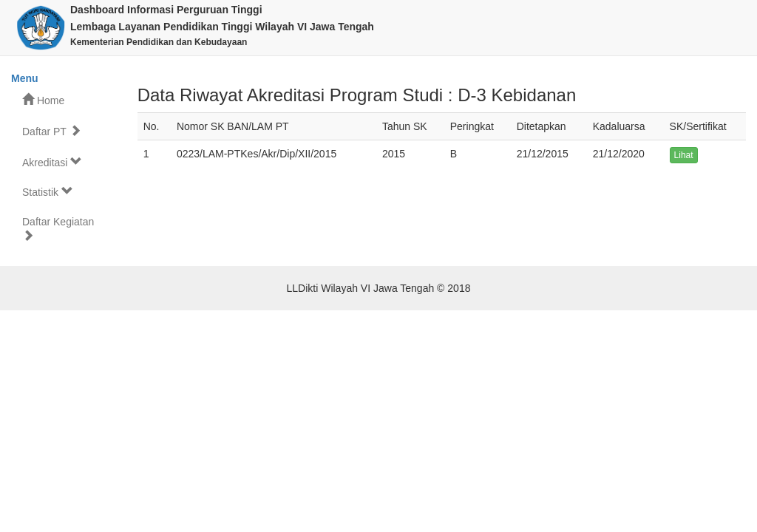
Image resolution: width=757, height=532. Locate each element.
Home (43, 100)
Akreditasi (52, 162)
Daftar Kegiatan (58, 229)
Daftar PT (52, 131)
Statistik (48, 192)
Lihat (684, 155)
